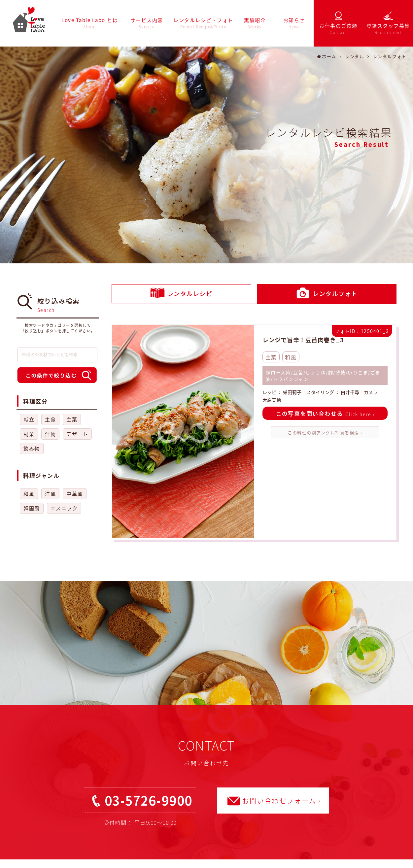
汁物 (50, 434)
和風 (29, 494)
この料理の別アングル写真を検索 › (325, 433)
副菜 (29, 434)
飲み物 (32, 449)
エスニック (64, 508)
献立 (29, 419)
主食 (50, 419)
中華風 (75, 494)
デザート (77, 434)
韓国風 (32, 508)
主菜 (72, 419)
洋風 (50, 494)
